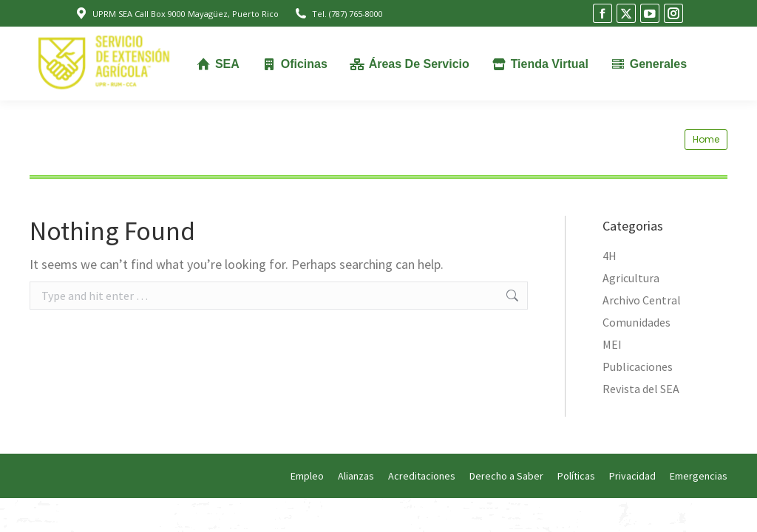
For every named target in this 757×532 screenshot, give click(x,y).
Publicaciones (638, 366)
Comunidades (637, 322)
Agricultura (631, 278)
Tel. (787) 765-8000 (338, 14)
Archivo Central (642, 300)
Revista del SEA (641, 389)
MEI (612, 344)
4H (610, 256)
